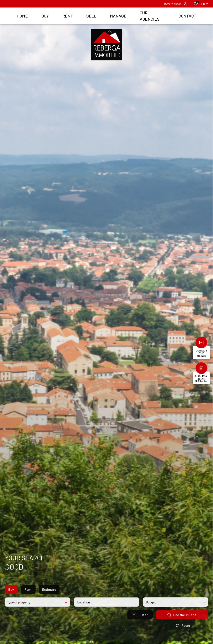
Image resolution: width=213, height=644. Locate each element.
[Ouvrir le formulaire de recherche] (140, 619)
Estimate (49, 593)
